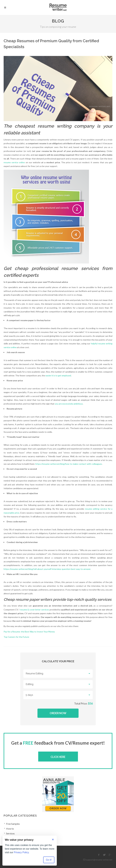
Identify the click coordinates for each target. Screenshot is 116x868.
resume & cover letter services (35, 610)
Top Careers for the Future (16, 637)
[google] (110, 855)
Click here (58, 757)
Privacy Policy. (22, 852)
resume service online (14, 162)
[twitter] (104, 855)
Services (10, 833)
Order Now (58, 713)
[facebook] (99, 855)
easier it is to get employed (58, 375)
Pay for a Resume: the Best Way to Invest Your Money (29, 632)
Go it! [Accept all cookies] (49, 860)
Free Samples (13, 824)
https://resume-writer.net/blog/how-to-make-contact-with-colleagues (69, 464)
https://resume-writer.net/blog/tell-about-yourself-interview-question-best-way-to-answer (47, 569)
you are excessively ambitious (69, 404)
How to (10, 829)
